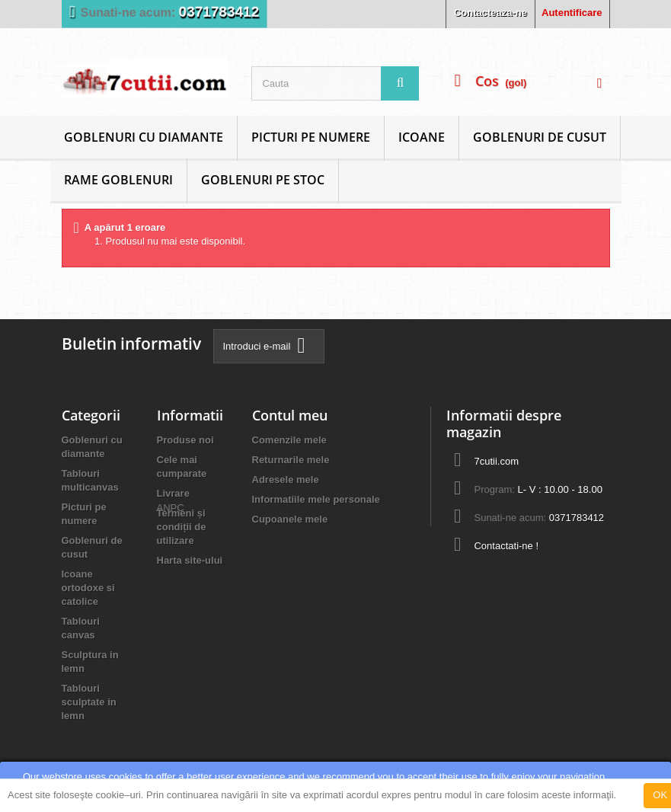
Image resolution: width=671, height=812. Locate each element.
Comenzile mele (289, 440)
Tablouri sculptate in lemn (89, 702)
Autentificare (572, 13)
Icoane (422, 137)
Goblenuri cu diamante (144, 137)
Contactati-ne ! (506, 546)
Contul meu (290, 415)
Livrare (173, 493)
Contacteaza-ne (490, 13)
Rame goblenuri (118, 180)
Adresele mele (286, 480)
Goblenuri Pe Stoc (263, 180)
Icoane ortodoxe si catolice (88, 588)
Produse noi (185, 440)
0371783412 (219, 12)
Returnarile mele (291, 460)
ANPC (171, 587)
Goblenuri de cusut (540, 137)
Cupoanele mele (290, 519)
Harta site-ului (190, 560)
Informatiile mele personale (316, 499)
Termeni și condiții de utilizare (182, 527)
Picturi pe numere (311, 137)
